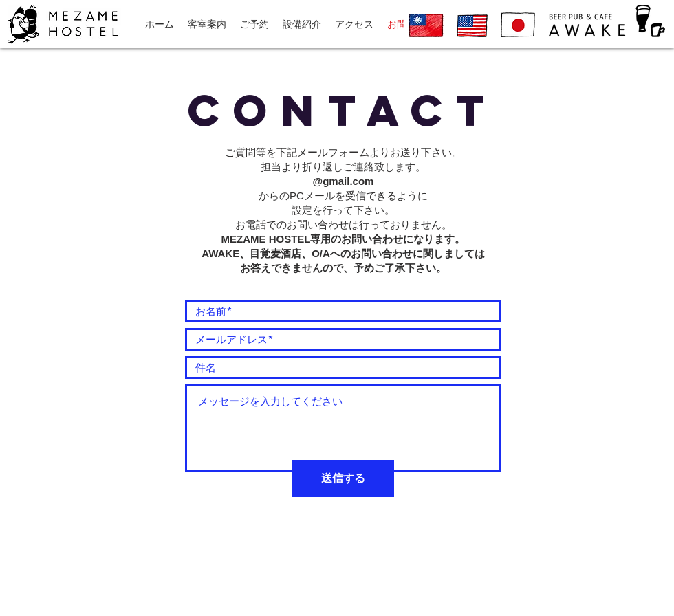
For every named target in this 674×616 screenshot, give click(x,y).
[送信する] (343, 478)
